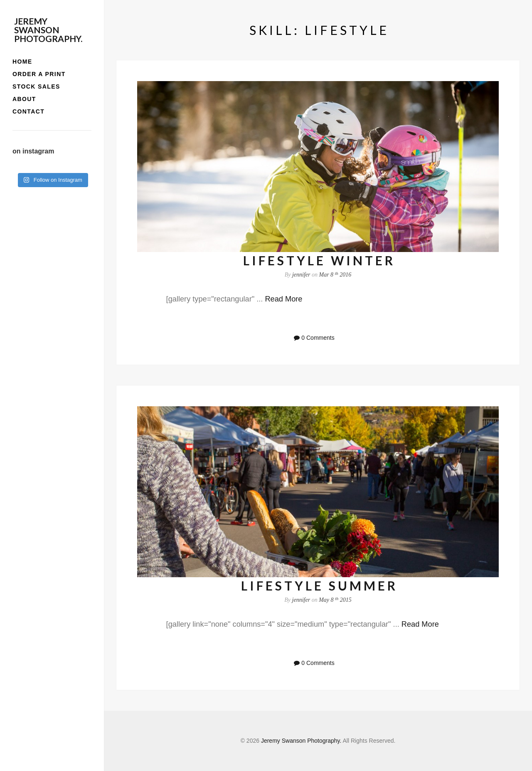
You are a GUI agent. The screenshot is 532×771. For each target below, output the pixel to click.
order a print (39, 74)
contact (28, 111)
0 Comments (318, 338)
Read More (283, 299)
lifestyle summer (319, 586)
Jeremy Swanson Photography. (48, 30)
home (22, 62)
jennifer (301, 275)
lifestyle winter (319, 260)
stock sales (36, 86)
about (24, 99)
